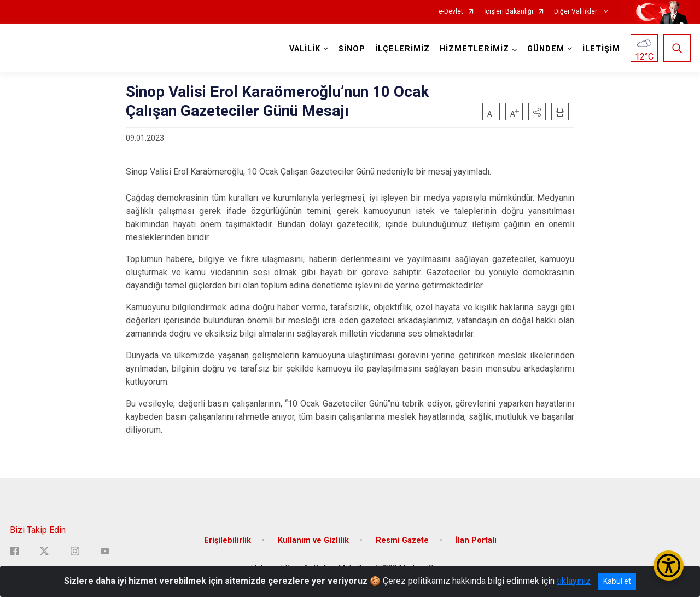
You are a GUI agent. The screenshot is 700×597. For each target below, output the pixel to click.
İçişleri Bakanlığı (509, 12)
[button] (537, 112)
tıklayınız (574, 581)
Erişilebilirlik (227, 540)
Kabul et (617, 581)
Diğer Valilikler (576, 12)
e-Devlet (451, 12)
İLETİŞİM (601, 49)
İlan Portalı (476, 540)
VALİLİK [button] (305, 49)
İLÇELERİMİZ (402, 49)
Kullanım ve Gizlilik (313, 540)
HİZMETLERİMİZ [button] (474, 49)
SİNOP (352, 49)
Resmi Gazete (402, 540)
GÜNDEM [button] (546, 49)
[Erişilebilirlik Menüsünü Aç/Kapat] (669, 566)
